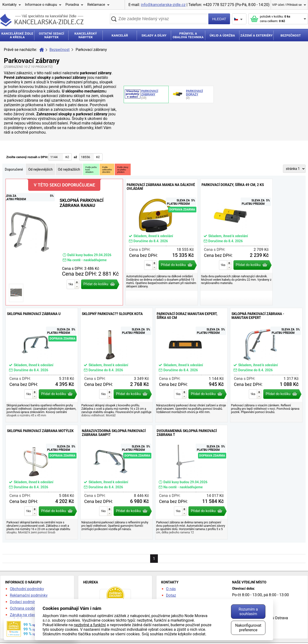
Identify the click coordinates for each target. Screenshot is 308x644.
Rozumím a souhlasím (248, 612)
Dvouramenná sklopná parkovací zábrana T (191, 482)
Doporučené (14, 169)
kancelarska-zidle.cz (42, 20)
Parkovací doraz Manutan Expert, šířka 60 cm (191, 365)
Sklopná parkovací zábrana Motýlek (42, 482)
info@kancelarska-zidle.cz (163, 5)
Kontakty (10, 5)
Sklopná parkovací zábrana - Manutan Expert (266, 365)
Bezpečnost (60, 50)
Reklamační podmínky (29, 595)
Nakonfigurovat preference (248, 628)
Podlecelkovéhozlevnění (107, 170)
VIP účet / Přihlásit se (287, 5)
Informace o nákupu (41, 5)
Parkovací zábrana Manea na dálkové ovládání (162, 242)
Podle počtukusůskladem (91, 170)
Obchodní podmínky (27, 589)
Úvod (42, 50)
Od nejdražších (69, 169)
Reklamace (96, 5)
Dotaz (171, 595)
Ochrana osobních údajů (31, 608)
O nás (171, 589)
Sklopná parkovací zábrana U (42, 365)
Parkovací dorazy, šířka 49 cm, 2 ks (236, 242)
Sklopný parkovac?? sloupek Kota (117, 365)
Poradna (72, 5)
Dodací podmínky (25, 602)
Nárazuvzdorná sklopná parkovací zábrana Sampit (117, 482)
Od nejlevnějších (40, 169)
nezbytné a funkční (90, 625)
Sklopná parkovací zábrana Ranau (64, 242)
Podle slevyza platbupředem (123, 170)
